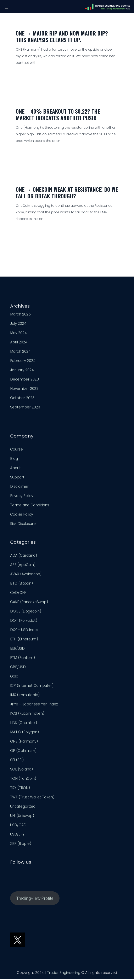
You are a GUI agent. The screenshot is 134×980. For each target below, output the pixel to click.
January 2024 (22, 372)
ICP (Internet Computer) (32, 687)
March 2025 (20, 316)
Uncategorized (23, 808)
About (15, 469)
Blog (14, 460)
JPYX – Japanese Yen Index (34, 706)
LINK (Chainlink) (24, 724)
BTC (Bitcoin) (22, 585)
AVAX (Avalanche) (26, 576)
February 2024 (23, 362)
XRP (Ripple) (21, 845)
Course (16, 451)
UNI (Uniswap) (22, 817)
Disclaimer (19, 488)
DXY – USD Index (24, 631)
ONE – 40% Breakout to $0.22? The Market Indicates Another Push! (58, 115)
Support (17, 479)
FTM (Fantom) (23, 659)
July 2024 (18, 325)
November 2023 (24, 390)
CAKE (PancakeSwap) (29, 603)
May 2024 (18, 334)
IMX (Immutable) (25, 696)
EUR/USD (17, 650)
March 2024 (20, 353)
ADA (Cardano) (24, 557)
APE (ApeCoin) (23, 566)
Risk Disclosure (23, 525)
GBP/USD (18, 669)
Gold (14, 678)
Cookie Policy (22, 516)
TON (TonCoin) (23, 780)
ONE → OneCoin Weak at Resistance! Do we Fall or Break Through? (67, 193)
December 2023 (24, 381)
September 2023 (25, 409)
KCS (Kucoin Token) (27, 715)
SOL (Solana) (22, 771)
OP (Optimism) (23, 752)
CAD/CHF (18, 594)
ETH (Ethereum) (24, 641)
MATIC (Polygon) (25, 734)
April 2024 (19, 344)
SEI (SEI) (17, 761)
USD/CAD (18, 827)
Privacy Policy (22, 497)
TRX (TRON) (20, 789)
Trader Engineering (64, 974)
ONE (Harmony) (24, 743)
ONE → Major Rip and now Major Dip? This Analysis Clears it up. (62, 36)
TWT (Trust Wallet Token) (32, 799)
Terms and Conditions (30, 507)
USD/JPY (17, 836)
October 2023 (22, 399)
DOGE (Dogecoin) (26, 613)
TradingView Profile (35, 900)
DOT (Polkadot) (24, 622)
